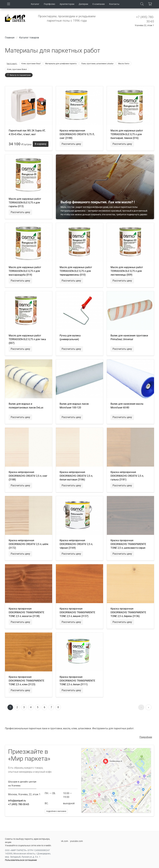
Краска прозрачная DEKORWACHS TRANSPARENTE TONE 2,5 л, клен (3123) (26, 681)
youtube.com (76, 841)
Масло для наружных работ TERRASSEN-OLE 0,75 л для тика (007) (27, 339)
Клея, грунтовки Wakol (17, 69)
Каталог (35, 4)
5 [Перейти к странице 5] (38, 707)
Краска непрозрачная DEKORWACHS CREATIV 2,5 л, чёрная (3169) (76, 544)
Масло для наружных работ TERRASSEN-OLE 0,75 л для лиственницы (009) (127, 271)
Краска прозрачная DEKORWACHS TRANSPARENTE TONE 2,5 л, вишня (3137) (77, 612)
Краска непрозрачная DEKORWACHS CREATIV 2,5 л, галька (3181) (127, 476)
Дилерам (83, 4)
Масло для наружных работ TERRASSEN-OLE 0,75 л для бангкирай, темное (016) (127, 134)
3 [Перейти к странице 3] (24, 707)
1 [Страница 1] (10, 707)
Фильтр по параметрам (19, 75)
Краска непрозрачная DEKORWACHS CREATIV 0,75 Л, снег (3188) (77, 134)
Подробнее (146, 737)
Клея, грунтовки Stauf (31, 64)
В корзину (41, 144)
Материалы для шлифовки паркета (61, 64)
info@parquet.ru (17, 801)
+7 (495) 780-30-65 (19, 804)
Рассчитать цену (71, 144)
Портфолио (49, 4)
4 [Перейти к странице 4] (31, 707)
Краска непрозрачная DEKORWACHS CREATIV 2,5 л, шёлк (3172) (29, 544)
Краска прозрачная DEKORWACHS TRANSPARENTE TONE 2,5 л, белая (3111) (77, 681)
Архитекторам (67, 4)
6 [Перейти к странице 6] (44, 707)
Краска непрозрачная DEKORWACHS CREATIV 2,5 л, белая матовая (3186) (76, 476)
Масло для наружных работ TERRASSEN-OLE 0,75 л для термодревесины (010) (76, 271)
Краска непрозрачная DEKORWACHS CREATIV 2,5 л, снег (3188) (28, 476)
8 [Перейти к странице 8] (58, 707)
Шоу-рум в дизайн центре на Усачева (22, 784)
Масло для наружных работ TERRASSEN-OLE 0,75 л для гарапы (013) (25, 203)
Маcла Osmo (124, 64)
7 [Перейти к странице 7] (51, 707)
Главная (10, 38)
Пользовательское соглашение (21, 860)
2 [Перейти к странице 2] (17, 707)
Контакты (114, 4)
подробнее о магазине (56, 811)
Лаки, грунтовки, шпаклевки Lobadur (97, 64)
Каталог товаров (29, 38)
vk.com (65, 841)
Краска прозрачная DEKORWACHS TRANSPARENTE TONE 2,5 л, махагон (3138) (26, 612)
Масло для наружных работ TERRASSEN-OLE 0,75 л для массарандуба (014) (25, 271)
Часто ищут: (12, 64)
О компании (99, 4)
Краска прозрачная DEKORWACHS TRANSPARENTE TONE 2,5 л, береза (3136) (128, 612)
